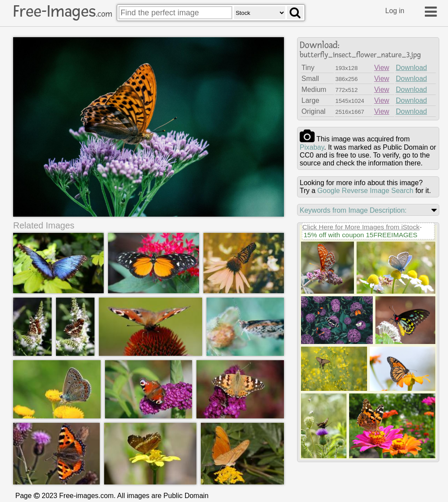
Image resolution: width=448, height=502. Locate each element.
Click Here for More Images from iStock (361, 227)
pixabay (312, 147)
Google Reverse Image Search (365, 191)
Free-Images (63, 11)
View (381, 68)
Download (411, 68)
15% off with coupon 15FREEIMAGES (360, 235)
